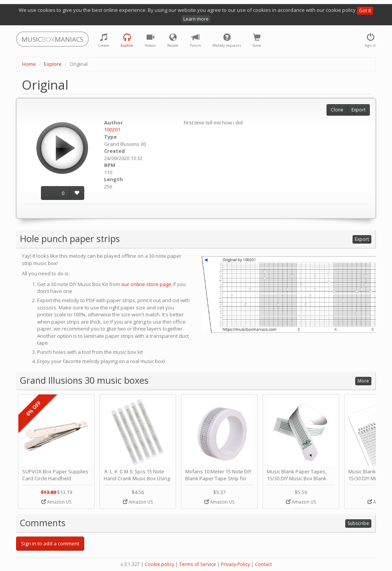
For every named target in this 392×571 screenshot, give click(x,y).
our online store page (146, 284)
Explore (53, 64)
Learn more (196, 19)
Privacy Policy (235, 564)
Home (29, 64)
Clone (337, 110)
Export (359, 110)
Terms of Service (198, 564)
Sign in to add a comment (50, 543)
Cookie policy (159, 564)
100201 (112, 129)
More (363, 381)
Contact (263, 564)
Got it (365, 11)
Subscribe (358, 523)
